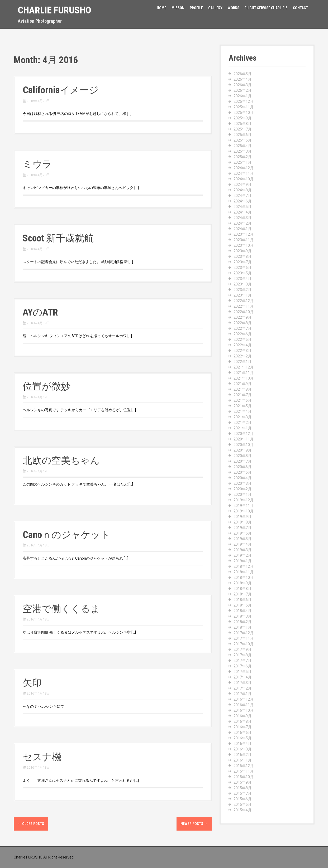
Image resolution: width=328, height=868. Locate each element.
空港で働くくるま (61, 609)
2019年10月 (244, 511)
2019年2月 (243, 555)
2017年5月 (243, 672)
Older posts (31, 824)
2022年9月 (243, 317)
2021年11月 (244, 373)
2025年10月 (244, 113)
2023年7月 (243, 262)
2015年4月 (243, 810)
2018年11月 (244, 572)
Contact (300, 8)
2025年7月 (243, 129)
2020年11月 (244, 439)
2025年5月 (243, 140)
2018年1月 (243, 627)
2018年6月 (243, 600)
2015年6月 (243, 799)
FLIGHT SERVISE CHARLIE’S (266, 8)
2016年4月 (243, 744)
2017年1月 (243, 694)
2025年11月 (244, 107)
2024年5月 (243, 207)
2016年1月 (243, 760)
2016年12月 (244, 699)
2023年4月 (243, 279)
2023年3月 (243, 284)
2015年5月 (243, 804)
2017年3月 (243, 683)
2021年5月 (243, 406)
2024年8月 (243, 190)
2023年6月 (243, 268)
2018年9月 (243, 583)
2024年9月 (243, 185)
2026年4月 (243, 79)
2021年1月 (243, 428)
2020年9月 (243, 450)
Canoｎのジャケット (66, 535)
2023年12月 (244, 234)
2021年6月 (243, 400)
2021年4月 (243, 411)
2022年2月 (243, 356)
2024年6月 (243, 201)
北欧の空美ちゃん (61, 460)
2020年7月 (243, 461)
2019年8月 (243, 522)
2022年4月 (243, 345)
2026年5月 (243, 74)
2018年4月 (243, 611)
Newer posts (194, 824)
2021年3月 (243, 417)
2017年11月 (244, 638)
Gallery (215, 8)
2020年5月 (243, 472)
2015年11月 (244, 771)
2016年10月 (244, 710)
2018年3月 (243, 616)
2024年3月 (243, 218)
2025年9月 (243, 118)
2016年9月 (243, 716)
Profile (196, 8)
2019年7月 (243, 528)
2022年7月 (243, 328)
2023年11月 (244, 240)
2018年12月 (244, 566)
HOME (161, 8)
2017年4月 (243, 677)
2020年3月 (243, 483)
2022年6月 (243, 334)
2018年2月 (243, 622)
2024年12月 (244, 168)
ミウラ (37, 164)
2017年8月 (243, 655)
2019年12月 (244, 500)
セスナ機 (42, 757)
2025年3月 (243, 151)
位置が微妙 (47, 386)
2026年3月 (243, 85)
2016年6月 (243, 733)
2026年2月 (243, 90)
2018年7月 (243, 594)
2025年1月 (243, 162)
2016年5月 (243, 738)
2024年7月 (243, 196)
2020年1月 (243, 494)
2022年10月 (244, 312)
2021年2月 (243, 423)
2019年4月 (243, 544)
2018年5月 (243, 605)
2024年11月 (244, 173)
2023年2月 (243, 290)
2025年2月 (243, 157)
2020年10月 (244, 445)
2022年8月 (243, 323)
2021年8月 (243, 389)
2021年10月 (244, 378)
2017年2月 (243, 688)
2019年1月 (243, 561)
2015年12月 (244, 766)
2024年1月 (243, 229)
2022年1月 (243, 362)
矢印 (32, 683)
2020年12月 (244, 434)
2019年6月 (243, 533)
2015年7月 (243, 793)
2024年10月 (244, 179)
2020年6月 (243, 467)
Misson (178, 8)
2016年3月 (243, 749)
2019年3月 (243, 550)
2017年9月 (243, 649)
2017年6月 (243, 666)
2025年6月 (243, 135)
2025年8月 (243, 124)
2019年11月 (244, 506)
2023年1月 (243, 295)
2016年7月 (243, 727)
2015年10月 (244, 777)
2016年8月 (243, 721)
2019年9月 (243, 517)
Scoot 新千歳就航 (58, 238)
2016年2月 (243, 755)
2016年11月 (244, 705)
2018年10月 (244, 578)
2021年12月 (244, 367)
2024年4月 (243, 212)
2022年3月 (243, 351)
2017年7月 (243, 661)
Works (234, 8)
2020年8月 (243, 456)
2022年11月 (244, 306)
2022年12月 (244, 301)
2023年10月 (244, 245)
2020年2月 (243, 489)
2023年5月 (243, 273)
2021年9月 (243, 384)
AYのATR (40, 312)
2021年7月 (243, 395)
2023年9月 (243, 251)
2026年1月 (243, 96)
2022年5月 (243, 340)
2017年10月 (244, 644)
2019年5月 (243, 539)
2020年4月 (243, 478)
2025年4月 (243, 146)
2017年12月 (244, 633)
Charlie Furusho (54, 10)
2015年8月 (243, 788)
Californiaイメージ (61, 90)
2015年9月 (243, 782)
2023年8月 (243, 256)
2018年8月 (243, 589)
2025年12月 (244, 101)
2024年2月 (243, 223)
